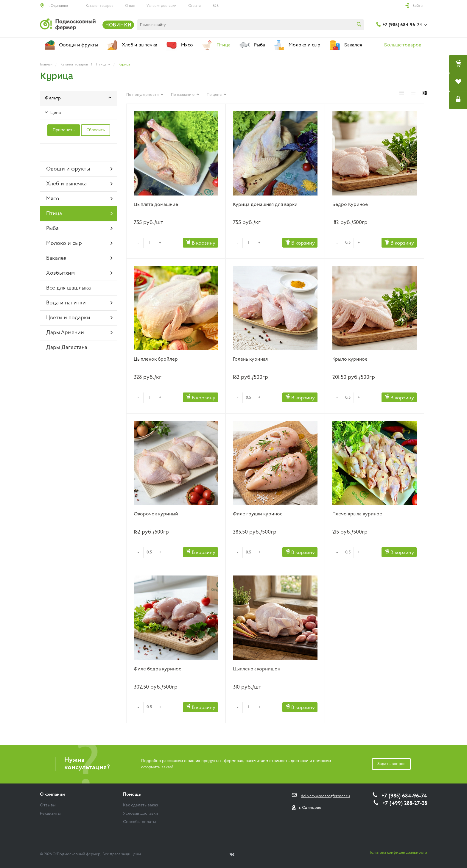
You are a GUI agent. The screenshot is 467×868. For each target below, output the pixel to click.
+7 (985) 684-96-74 (402, 25)
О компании (52, 795)
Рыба (79, 229)
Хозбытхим (79, 273)
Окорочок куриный (156, 514)
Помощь (132, 795)
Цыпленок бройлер (156, 359)
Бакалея (79, 258)
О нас (130, 6)
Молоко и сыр (79, 243)
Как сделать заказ (141, 805)
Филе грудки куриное (258, 514)
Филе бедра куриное (158, 669)
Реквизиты (50, 814)
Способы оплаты (140, 822)
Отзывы (48, 805)
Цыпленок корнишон (257, 669)
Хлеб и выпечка (79, 184)
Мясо (79, 199)
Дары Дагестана (67, 348)
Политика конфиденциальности (398, 853)
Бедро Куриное (350, 205)
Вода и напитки (79, 303)
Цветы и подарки (79, 318)
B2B (216, 6)
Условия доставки (161, 6)
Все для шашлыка (69, 288)
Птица (79, 214)
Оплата (194, 6)
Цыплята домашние (156, 205)
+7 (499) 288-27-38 (405, 804)
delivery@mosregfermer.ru (325, 796)
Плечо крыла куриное (357, 514)
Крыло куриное (350, 359)
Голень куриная (250, 359)
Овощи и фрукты (79, 169)
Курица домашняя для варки (265, 205)
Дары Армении (79, 333)
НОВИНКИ (118, 25)
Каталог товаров (99, 6)
